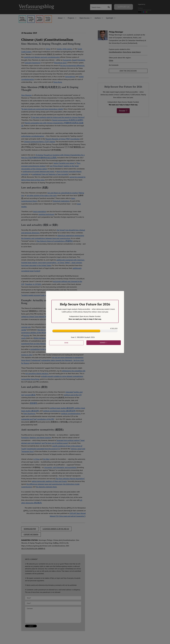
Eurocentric (67, 60)
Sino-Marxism (26, 95)
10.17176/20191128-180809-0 (33, 548)
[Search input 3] (98, 7)
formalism (25, 438)
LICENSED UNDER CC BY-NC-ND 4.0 (56, 529)
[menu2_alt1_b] (40, 16)
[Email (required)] (53, 603)
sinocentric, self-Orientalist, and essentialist (60, 467)
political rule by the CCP (72, 395)
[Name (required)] (53, 598)
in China (36, 459)
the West (46, 459)
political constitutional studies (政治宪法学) (59, 411)
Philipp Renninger (116, 32)
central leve (57, 338)
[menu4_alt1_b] (22, 16)
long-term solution (77, 346)
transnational (70, 77)
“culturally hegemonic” (33, 63)
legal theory (136, 52)
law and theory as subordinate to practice (63, 193)
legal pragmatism (40, 211)
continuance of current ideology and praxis (38, 171)
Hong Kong (58, 82)
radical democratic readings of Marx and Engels (49, 481)
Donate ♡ (123, 111)
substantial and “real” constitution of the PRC (38, 419)
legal (74, 60)
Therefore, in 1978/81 (33, 284)
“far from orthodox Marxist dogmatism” (70, 479)
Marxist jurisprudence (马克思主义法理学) (68, 120)
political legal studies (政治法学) (62, 408)
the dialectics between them (46, 487)
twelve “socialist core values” (64, 163)
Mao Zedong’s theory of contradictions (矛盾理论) (55, 241)
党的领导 (34, 403)
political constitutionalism (71, 413)
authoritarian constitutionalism (33, 136)
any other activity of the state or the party (42, 195)
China (48, 49)
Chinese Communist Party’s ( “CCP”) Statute (40, 142)
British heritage (40, 338)
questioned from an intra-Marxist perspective (38, 344)
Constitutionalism (115, 52)
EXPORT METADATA (31, 534)
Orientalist (81, 60)
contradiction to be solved (40, 349)
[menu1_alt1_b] (31, 16)
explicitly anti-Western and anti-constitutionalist (42, 57)
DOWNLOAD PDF (30, 529)
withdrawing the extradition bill (74, 371)
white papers (67, 49)
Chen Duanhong (29, 413)
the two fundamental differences (72, 65)
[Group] (36, 5)
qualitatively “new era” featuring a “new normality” (50, 174)
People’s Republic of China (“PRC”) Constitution (63, 139)
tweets (59, 49)
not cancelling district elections (37, 373)
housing (26, 335)
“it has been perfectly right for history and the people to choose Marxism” (58, 117)
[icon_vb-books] (48, 16)
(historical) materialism (61, 201)
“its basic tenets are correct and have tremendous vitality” (42, 109)
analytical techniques (46, 214)
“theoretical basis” (60, 63)
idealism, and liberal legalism (40, 438)
